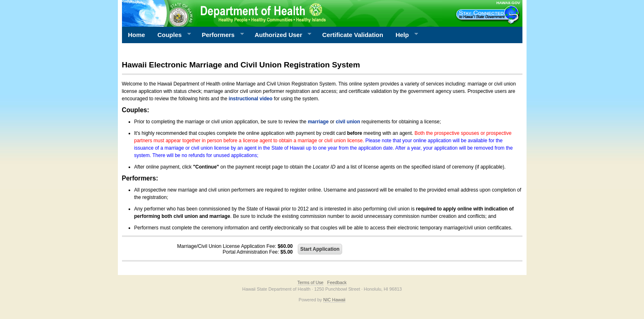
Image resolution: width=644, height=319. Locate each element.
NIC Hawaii (334, 300)
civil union (348, 122)
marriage (318, 122)
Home (137, 35)
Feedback (337, 282)
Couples (171, 35)
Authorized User (280, 35)
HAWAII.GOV (508, 3)
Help (404, 35)
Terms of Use (310, 282)
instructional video (251, 99)
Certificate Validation (353, 35)
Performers (220, 35)
